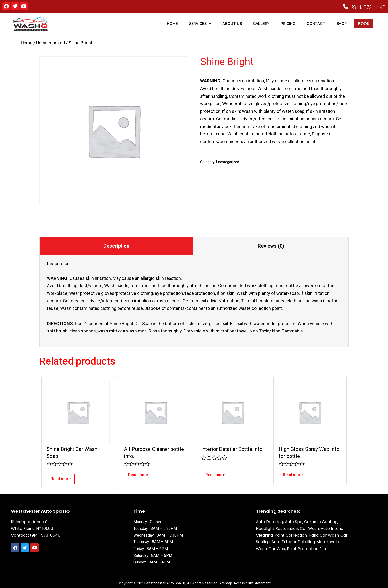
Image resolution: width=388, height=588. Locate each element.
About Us (232, 24)
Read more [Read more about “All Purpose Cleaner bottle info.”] (138, 475)
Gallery (261, 24)
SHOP (341, 24)
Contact (316, 24)
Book (364, 24)
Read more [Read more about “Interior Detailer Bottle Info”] (215, 475)
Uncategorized (50, 43)
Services (200, 24)
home (172, 24)
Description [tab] (116, 246)
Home (27, 43)
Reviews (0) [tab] (271, 246)
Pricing (288, 24)
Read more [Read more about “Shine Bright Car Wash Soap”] (61, 479)
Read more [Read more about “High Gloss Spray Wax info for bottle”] (293, 475)
